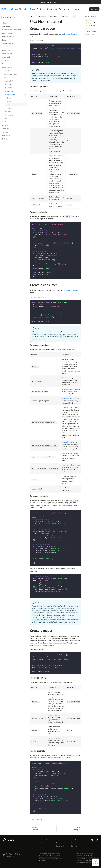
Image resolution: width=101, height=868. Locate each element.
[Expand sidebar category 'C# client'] (25, 112)
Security (74, 840)
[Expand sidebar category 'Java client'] (25, 81)
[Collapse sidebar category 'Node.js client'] (25, 95)
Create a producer (91, 29)
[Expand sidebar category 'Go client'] (25, 88)
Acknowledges (67, 389)
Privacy (74, 843)
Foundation (45, 840)
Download (94, 9)
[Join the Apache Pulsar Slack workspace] (93, 840)
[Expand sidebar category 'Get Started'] (25, 26)
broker (73, 392)
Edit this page (36, 819)
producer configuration (69, 34)
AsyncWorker (55, 606)
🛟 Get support (91, 26)
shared (69, 435)
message (60, 101)
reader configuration (42, 645)
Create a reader (91, 34)
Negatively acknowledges (71, 453)
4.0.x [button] (12, 17)
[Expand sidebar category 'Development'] (25, 136)
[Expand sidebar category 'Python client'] (25, 91)
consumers (52, 701)
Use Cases (52, 9)
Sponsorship (60, 846)
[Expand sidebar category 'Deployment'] (25, 50)
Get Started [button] (21, 9)
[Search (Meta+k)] (86, 9)
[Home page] (32, 17)
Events (43, 843)
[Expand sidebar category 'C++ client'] (25, 84)
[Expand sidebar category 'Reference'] (25, 139)
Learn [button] (76, 9)
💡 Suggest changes (92, 23)
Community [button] (64, 9)
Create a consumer (92, 32)
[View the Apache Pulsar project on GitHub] (97, 840)
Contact (74, 846)
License (59, 840)
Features (41, 9)
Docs (32, 9)
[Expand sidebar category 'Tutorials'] (25, 132)
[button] (14, 30)
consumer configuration (70, 290)
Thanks (59, 843)
